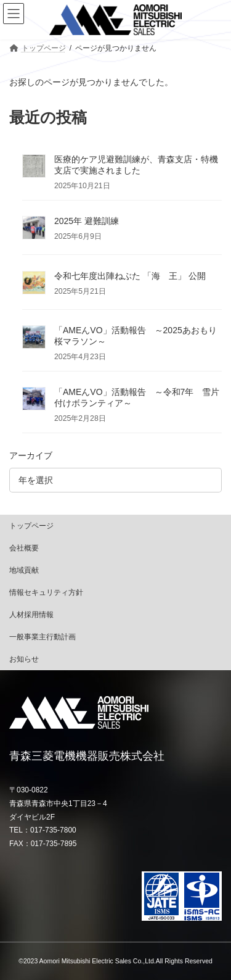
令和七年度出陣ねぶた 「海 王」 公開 (130, 276)
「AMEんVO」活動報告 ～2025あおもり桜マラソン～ (136, 336)
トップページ (31, 526)
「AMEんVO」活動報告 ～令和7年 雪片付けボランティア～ (137, 397)
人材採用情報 (31, 615)
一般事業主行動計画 (43, 637)
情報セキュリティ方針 (46, 592)
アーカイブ (31, 455)
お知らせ (24, 659)
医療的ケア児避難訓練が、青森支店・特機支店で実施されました (136, 165)
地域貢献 (24, 570)
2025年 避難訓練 (87, 222)
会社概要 (24, 548)
